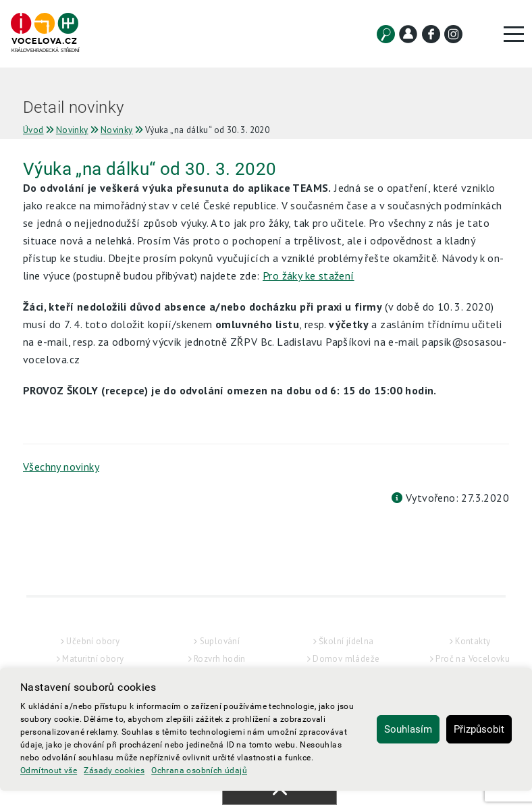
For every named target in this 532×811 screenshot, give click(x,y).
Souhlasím (408, 729)
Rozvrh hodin (220, 659)
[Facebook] (431, 34)
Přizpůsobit (479, 729)
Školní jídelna (346, 641)
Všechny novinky (61, 467)
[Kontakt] (408, 34)
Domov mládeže (346, 659)
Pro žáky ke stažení (309, 276)
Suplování (220, 641)
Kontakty (473, 641)
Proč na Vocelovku (473, 659)
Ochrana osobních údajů (199, 770)
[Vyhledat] (386, 34)
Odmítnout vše (49, 770)
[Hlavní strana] (45, 33)
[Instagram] (453, 34)
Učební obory (93, 641)
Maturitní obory (93, 659)
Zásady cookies (114, 770)
